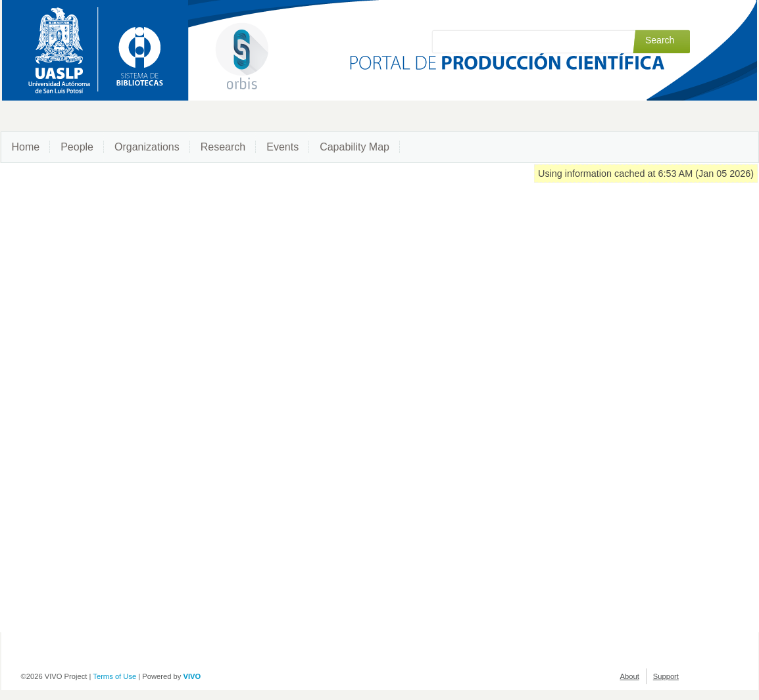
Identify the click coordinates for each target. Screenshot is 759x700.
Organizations (147, 147)
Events (282, 147)
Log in (680, 14)
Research (223, 147)
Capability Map (355, 147)
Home (26, 147)
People (77, 147)
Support (666, 676)
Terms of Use (114, 676)
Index (647, 14)
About (630, 676)
